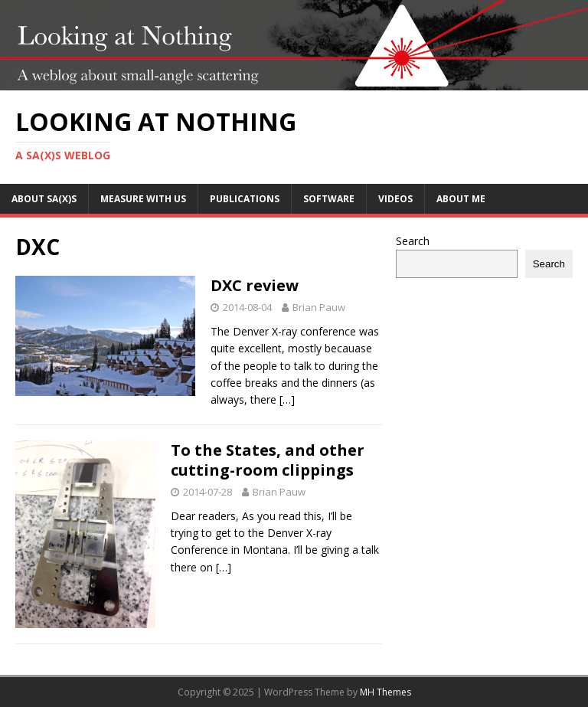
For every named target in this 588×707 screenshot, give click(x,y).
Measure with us (143, 199)
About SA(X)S (44, 199)
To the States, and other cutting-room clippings (268, 460)
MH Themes (385, 692)
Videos (395, 199)
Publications (245, 199)
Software (329, 199)
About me (461, 199)
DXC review (255, 285)
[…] (287, 399)
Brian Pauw (319, 307)
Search (413, 241)
